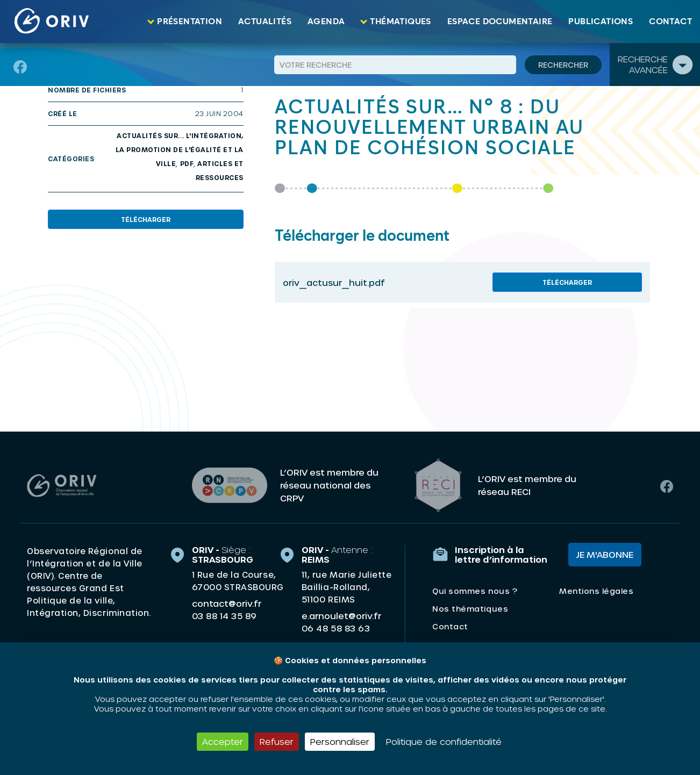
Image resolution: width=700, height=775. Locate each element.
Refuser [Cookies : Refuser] (277, 741)
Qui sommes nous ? (475, 591)
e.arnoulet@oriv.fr (341, 616)
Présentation (190, 21)
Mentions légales (596, 591)
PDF (187, 163)
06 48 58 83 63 (336, 628)
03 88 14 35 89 (224, 616)
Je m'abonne (605, 554)
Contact (670, 21)
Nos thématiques (470, 609)
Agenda (326, 21)
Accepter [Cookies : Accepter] (223, 741)
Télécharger (146, 219)
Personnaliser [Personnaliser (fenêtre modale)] (340, 741)
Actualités (265, 21)
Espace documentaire (500, 21)
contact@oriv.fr (227, 603)
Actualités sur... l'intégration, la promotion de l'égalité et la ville (180, 149)
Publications (601, 21)
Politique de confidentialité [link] (444, 741)
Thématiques (400, 21)
